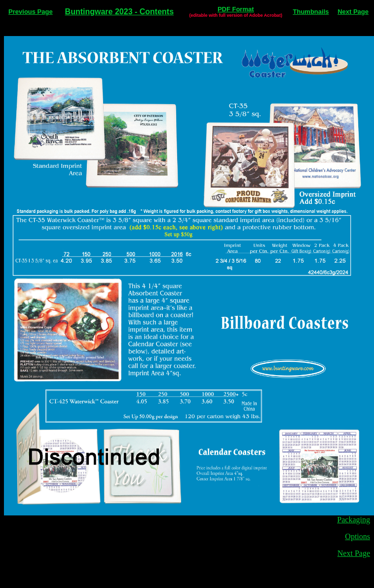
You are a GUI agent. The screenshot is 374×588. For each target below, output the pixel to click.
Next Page (353, 12)
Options (357, 536)
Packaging (354, 520)
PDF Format (236, 9)
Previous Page (31, 12)
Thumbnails (311, 12)
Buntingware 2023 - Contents (119, 12)
